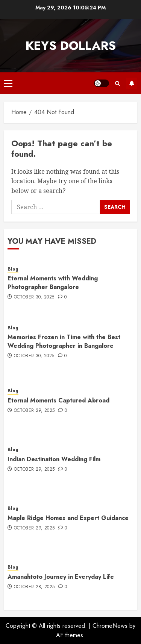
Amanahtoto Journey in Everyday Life (61, 577)
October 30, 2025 (34, 297)
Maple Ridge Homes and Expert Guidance (68, 518)
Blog (13, 269)
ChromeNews (110, 626)
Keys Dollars (71, 46)
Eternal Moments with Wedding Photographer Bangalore (53, 282)
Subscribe (132, 83)
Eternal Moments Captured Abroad (58, 400)
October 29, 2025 (34, 411)
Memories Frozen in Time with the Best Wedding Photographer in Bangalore (64, 341)
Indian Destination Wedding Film (54, 459)
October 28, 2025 (34, 587)
